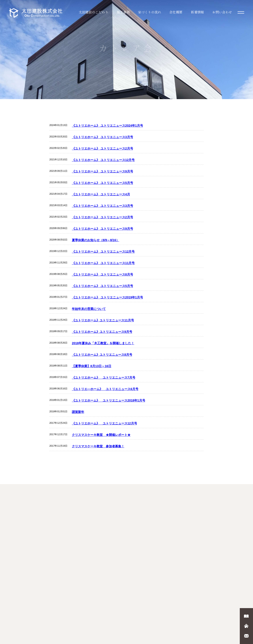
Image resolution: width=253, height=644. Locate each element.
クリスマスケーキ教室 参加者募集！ (98, 446)
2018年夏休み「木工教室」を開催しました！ (103, 343)
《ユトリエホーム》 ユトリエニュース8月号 (102, 274)
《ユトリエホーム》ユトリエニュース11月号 (103, 320)
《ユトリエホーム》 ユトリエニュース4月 (101, 194)
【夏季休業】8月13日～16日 (92, 366)
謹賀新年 (78, 412)
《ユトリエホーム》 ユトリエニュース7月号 (104, 378)
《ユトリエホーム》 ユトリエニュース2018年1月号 (109, 400)
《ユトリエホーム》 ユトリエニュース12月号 (103, 160)
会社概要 (176, 12)
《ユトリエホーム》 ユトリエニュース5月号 (102, 183)
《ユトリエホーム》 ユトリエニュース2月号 (102, 148)
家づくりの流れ (150, 12)
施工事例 (123, 12)
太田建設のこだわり (94, 12)
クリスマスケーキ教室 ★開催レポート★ (101, 435)
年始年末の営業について (89, 309)
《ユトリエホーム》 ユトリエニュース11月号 (103, 263)
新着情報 (197, 12)
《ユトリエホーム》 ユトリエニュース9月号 (102, 171)
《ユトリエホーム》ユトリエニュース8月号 (102, 355)
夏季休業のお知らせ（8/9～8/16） (96, 240)
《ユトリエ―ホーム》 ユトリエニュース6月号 (105, 389)
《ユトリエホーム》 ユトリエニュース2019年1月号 (107, 297)
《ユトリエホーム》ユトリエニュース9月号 (102, 332)
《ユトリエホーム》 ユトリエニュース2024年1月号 (107, 126)
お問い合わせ (222, 12)
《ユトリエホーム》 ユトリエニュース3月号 (102, 137)
